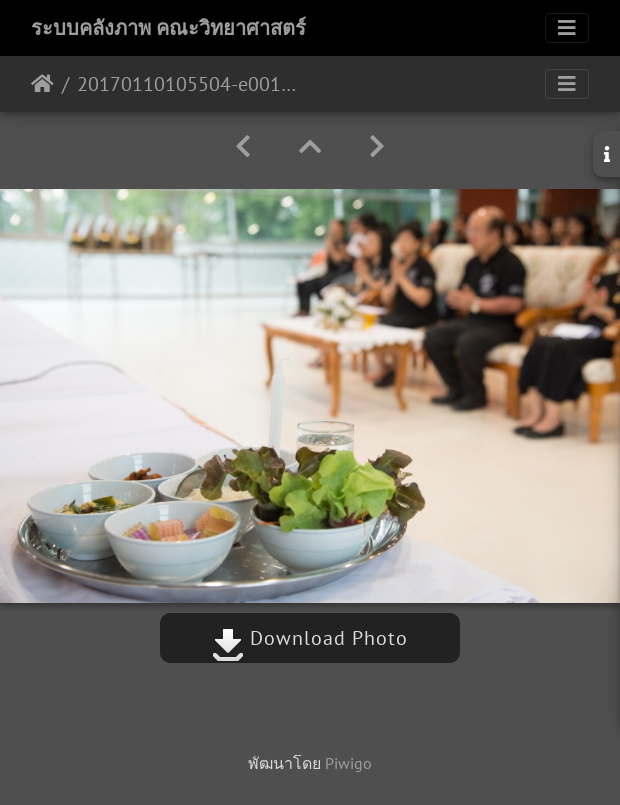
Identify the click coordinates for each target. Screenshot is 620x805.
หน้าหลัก (42, 84)
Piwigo (348, 763)
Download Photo (310, 638)
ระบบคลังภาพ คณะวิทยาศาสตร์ (168, 28)
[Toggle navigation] (567, 28)
